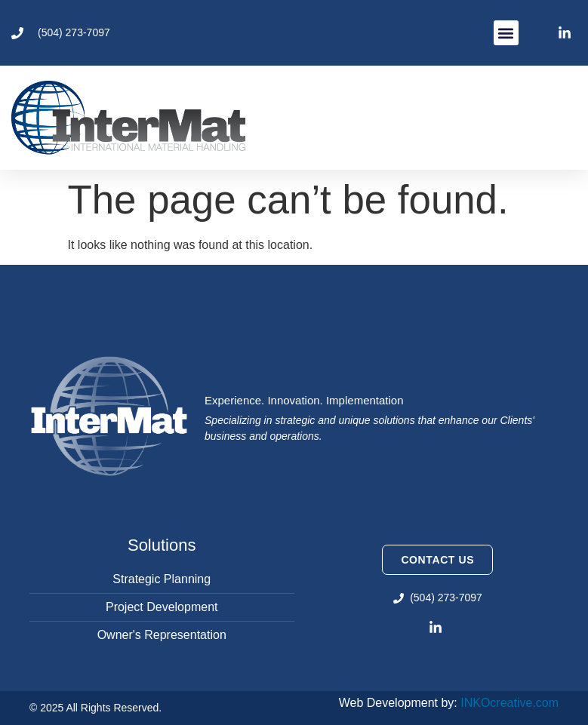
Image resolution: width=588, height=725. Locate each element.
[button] (506, 33)
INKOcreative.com (509, 703)
